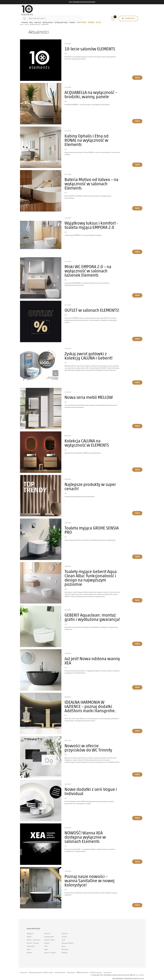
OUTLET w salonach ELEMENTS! (92, 307)
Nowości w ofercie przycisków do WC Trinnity (88, 745)
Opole (46, 946)
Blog (48, 15)
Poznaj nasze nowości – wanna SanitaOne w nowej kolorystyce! (90, 878)
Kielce (29, 946)
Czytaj (137, 74)
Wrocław (65, 950)
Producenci (24, 969)
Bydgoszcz (30, 930)
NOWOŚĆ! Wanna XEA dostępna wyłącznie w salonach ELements (85, 834)
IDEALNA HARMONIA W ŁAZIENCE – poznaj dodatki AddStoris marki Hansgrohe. (90, 704)
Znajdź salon (133, 9)
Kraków (47, 940)
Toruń (64, 937)
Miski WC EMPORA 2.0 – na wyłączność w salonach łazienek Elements (88, 268)
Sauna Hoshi (117, 969)
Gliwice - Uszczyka (33, 940)
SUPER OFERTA (98, 15)
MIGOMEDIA (140, 975)
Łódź (46, 943)
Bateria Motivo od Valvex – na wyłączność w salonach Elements (91, 181)
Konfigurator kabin (78, 15)
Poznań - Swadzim (50, 950)
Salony (27, 21)
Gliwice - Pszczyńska (33, 937)
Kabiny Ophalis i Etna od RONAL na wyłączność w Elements (87, 137)
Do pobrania (77, 969)
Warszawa (65, 946)
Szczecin (64, 934)
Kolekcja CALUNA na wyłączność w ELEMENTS (87, 440)
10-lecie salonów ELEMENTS (90, 46)
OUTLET (115, 15)
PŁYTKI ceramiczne (105, 969)
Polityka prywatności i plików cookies (44, 969)
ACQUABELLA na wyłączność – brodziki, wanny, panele (91, 92)
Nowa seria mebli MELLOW (89, 395)
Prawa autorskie (65, 969)
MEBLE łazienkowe (90, 969)
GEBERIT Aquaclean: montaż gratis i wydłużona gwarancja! (92, 614)
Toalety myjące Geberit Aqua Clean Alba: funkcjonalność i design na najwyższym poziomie (91, 575)
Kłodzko (29, 950)
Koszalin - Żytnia (50, 937)
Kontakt (89, 15)
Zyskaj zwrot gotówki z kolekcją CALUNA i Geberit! (89, 353)
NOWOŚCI (108, 15)
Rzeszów (65, 930)
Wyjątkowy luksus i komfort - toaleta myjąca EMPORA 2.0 (91, 222)
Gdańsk (29, 934)
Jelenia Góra (31, 943)
